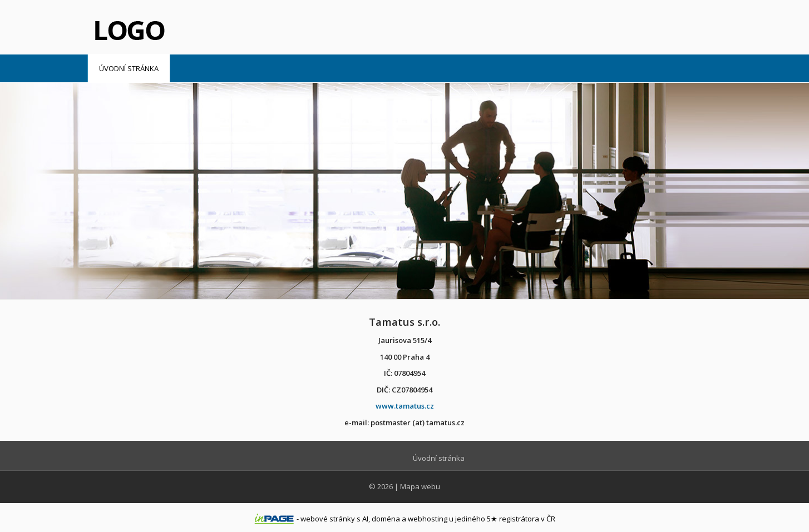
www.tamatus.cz (405, 406)
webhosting (428, 519)
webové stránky (328, 519)
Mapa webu (420, 486)
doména (386, 519)
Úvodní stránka (129, 68)
